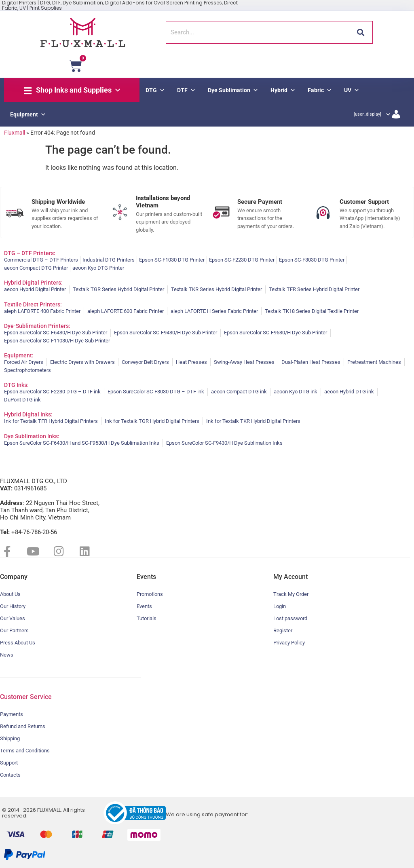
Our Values (13, 618)
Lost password (290, 618)
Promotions (150, 594)
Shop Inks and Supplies (79, 90)
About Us (10, 594)
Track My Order (291, 594)
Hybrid (283, 90)
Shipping (10, 738)
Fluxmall (15, 133)
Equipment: (19, 355)
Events (144, 606)
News (7, 655)
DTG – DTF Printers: (30, 253)
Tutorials (147, 618)
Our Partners (14, 630)
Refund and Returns (23, 726)
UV (352, 90)
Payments (12, 714)
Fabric (320, 90)
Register (283, 630)
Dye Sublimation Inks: (32, 436)
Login (280, 606)
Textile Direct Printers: (33, 304)
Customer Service (26, 697)
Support (9, 763)
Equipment (28, 114)
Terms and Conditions (25, 751)
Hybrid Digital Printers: (33, 283)
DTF (186, 90)
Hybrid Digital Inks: (28, 414)
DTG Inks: (16, 385)
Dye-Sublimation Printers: (37, 326)
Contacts (10, 775)
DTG (155, 90)
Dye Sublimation (233, 90)
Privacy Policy (289, 643)
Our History (13, 606)
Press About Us (18, 643)
